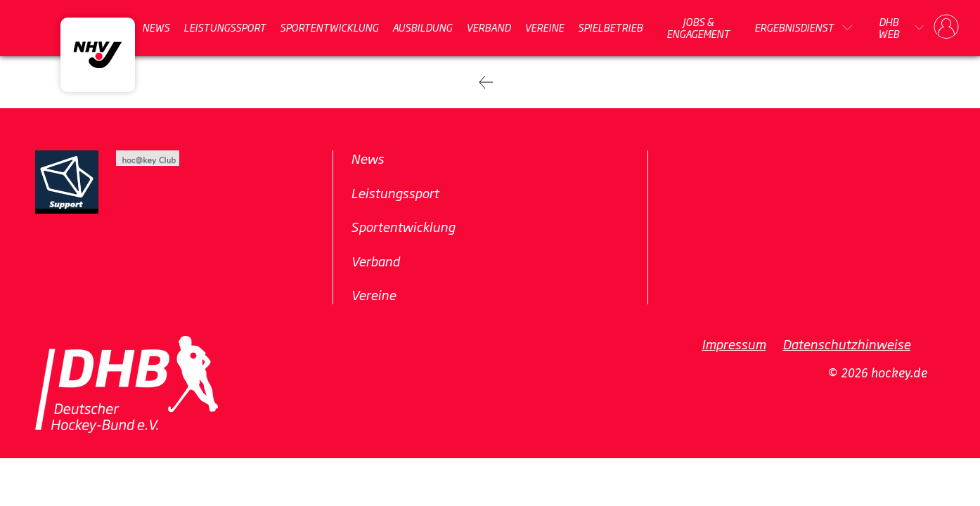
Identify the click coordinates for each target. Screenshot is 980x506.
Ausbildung (422, 27)
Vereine (544, 27)
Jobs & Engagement (698, 28)
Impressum (734, 344)
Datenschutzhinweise (846, 344)
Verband (488, 27)
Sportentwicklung (329, 27)
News (156, 27)
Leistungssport (225, 27)
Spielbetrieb (610, 27)
